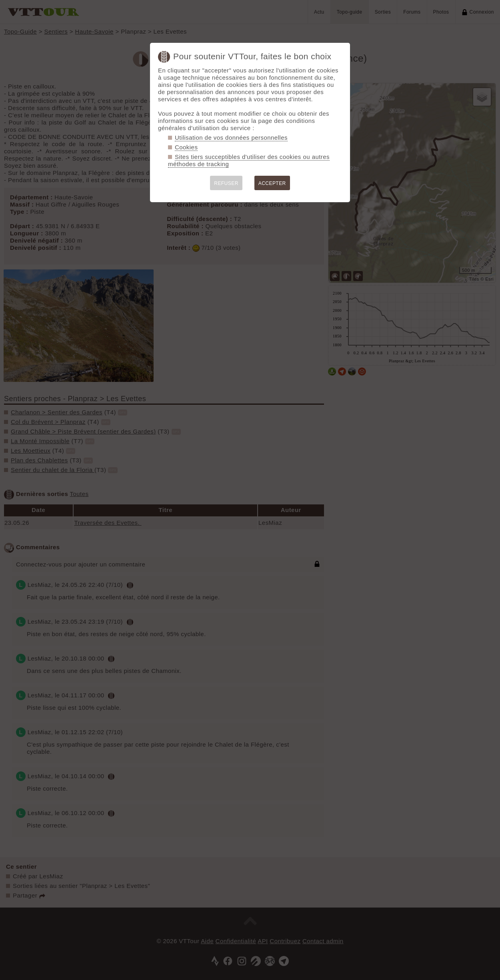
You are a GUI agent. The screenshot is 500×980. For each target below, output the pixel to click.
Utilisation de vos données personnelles (231, 138)
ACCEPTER (272, 183)
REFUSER (226, 183)
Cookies (186, 147)
